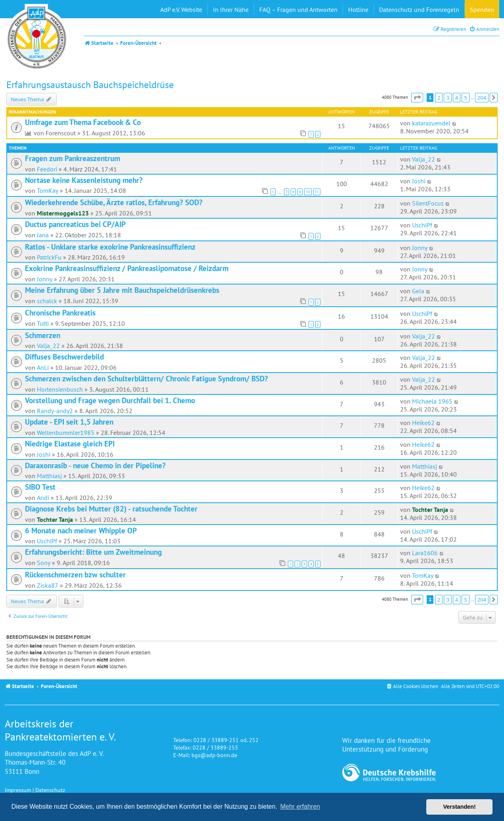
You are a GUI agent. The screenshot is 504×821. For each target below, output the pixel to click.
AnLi (43, 367)
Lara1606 (425, 553)
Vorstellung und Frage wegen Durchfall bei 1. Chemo (110, 400)
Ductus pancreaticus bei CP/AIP (75, 224)
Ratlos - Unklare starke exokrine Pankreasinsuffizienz (110, 247)
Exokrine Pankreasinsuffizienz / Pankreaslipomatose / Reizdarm (127, 268)
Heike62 (423, 423)
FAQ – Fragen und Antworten (298, 10)
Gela (418, 291)
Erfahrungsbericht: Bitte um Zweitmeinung (93, 552)
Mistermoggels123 (63, 213)
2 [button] (439, 98)
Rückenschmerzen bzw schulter (75, 575)
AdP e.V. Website (181, 10)
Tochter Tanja (55, 519)
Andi (43, 498)
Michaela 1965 (432, 401)
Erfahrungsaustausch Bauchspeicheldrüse (90, 85)
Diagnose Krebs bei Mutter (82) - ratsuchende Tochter (111, 509)
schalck (47, 301)
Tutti (43, 323)
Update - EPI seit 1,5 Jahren (69, 422)
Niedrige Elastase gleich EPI (70, 444)
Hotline (358, 10)
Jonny (420, 248)
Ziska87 (48, 585)
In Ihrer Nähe (231, 10)
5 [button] (465, 98)
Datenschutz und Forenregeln (419, 10)
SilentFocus (428, 203)
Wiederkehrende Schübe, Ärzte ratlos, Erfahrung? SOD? (114, 202)
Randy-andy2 (55, 411)
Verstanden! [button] (460, 807)
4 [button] (457, 98)
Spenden (482, 10)
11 (317, 192)
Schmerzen (43, 335)
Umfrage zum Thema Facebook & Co (83, 122)
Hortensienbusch (60, 389)
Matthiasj (49, 476)
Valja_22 (424, 159)
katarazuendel (431, 123)
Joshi (419, 181)
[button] (417, 98)
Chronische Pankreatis (60, 313)
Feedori (47, 169)
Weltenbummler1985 (66, 433)
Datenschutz (50, 790)
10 (308, 192)
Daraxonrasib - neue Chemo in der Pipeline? (95, 465)
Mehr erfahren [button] (300, 807)
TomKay (48, 190)
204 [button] (482, 98)
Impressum (18, 790)
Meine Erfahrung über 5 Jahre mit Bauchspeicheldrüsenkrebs (122, 290)
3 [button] (447, 98)
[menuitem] (484, 29)
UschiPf (422, 225)
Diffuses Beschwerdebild (64, 357)
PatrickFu (49, 257)
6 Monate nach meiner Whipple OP (81, 531)
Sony (44, 563)
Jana (43, 235)
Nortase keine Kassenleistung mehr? (84, 180)
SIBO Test (40, 487)
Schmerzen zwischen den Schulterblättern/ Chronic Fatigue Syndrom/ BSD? (147, 379)
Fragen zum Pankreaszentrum (73, 158)
